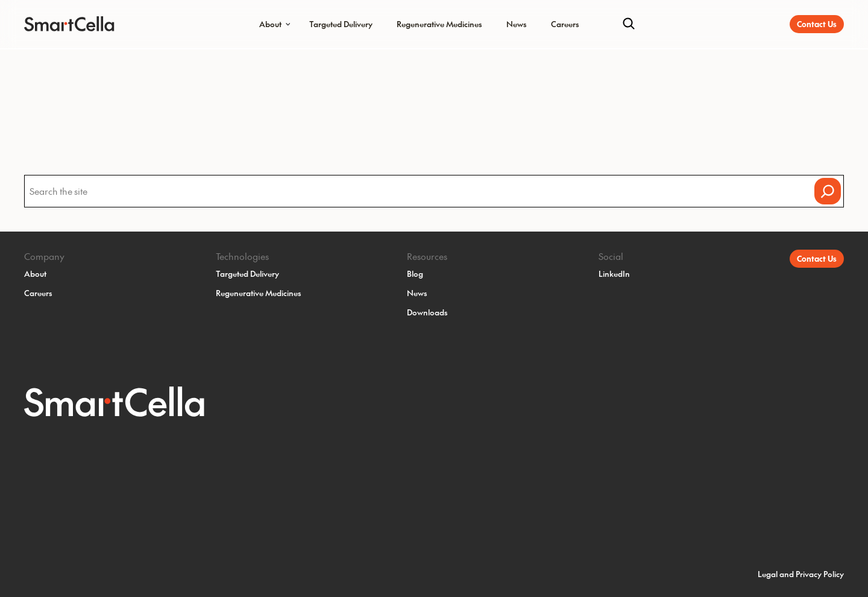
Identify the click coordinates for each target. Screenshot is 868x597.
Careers (565, 24)
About (270, 24)
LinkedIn (614, 273)
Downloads (427, 312)
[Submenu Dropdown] (288, 24)
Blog (415, 273)
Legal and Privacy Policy (801, 574)
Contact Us (817, 24)
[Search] (629, 24)
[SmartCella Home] (62, 24)
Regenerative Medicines (439, 24)
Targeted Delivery (341, 24)
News (517, 24)
